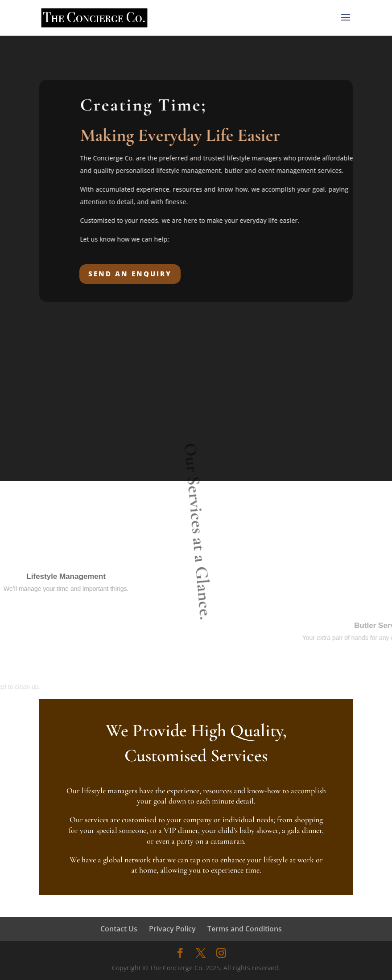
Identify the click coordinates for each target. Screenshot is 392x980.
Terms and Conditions (245, 929)
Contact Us (119, 929)
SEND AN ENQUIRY (130, 274)
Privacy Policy (172, 929)
